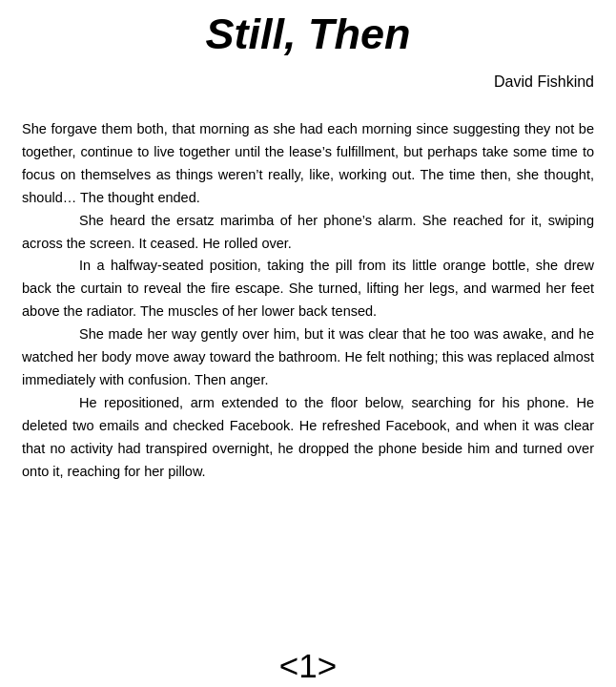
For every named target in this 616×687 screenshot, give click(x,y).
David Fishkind (544, 82)
